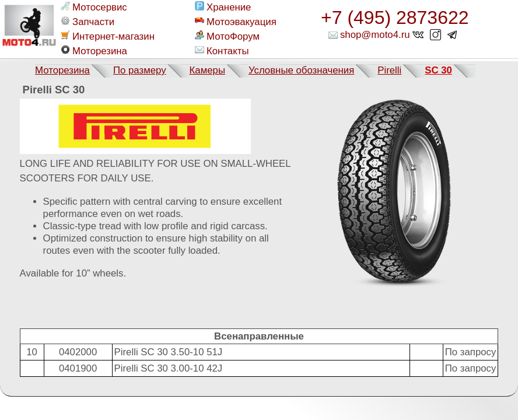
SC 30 (438, 70)
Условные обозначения (301, 70)
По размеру (140, 70)
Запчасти (87, 22)
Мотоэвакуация (236, 22)
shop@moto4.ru (375, 35)
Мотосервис (94, 7)
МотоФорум (227, 36)
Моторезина (94, 51)
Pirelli (389, 70)
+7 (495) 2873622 (395, 17)
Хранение (223, 7)
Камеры (207, 70)
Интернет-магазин (108, 36)
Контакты (222, 51)
